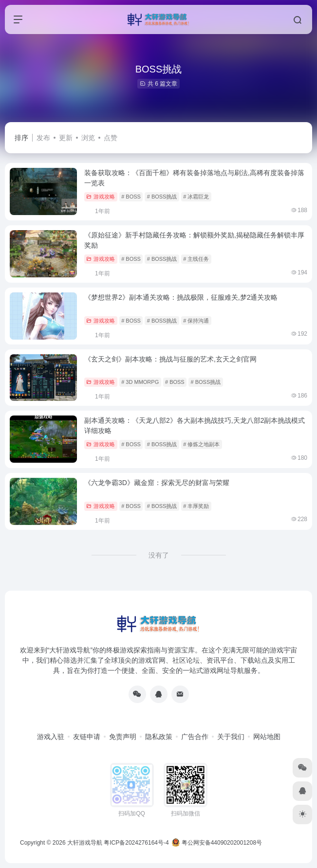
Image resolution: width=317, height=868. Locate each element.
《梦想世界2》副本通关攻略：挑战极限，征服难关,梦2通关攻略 (181, 297)
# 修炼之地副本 (201, 444)
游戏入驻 (51, 737)
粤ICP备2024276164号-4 (136, 843)
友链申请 (87, 737)
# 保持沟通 (196, 321)
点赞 (111, 138)
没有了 (159, 555)
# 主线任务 (196, 259)
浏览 (88, 138)
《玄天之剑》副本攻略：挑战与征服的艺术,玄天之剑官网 (170, 359)
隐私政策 (159, 737)
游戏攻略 (101, 197)
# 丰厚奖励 (196, 506)
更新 (66, 138)
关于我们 (231, 737)
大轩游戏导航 (85, 843)
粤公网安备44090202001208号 (217, 843)
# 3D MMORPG (140, 382)
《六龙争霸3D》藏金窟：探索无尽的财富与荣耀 (157, 483)
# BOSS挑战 (162, 197)
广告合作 (195, 737)
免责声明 (123, 737)
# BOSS (131, 197)
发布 (43, 138)
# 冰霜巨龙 (196, 197)
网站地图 (267, 737)
